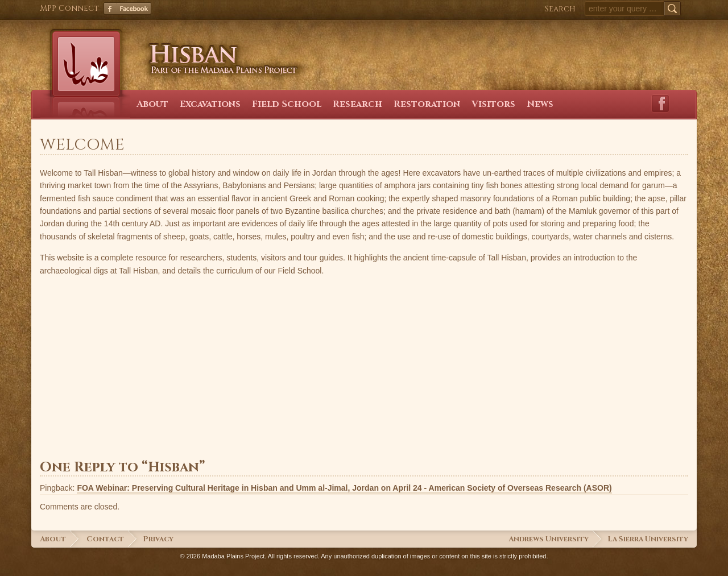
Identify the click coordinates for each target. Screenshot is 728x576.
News (540, 104)
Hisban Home (86, 67)
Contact (105, 539)
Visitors (493, 104)
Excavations (210, 104)
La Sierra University (648, 539)
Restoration (427, 104)
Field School (287, 104)
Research (357, 104)
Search (560, 9)
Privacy (158, 539)
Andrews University (549, 539)
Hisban (218, 48)
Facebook (127, 9)
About (152, 104)
